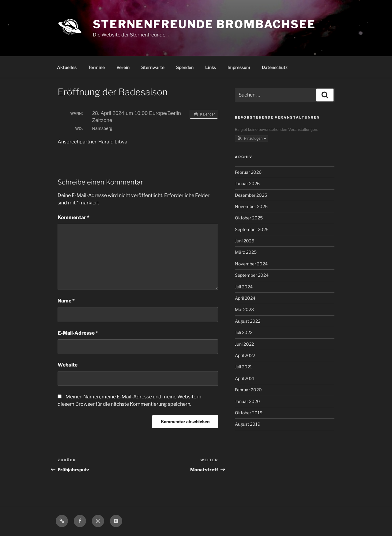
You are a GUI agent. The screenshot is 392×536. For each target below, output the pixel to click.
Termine (96, 67)
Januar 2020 (247, 401)
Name (66, 301)
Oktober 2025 (249, 218)
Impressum (239, 67)
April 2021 (245, 378)
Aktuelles (67, 67)
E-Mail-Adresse (78, 333)
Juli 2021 (243, 367)
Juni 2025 (245, 241)
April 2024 (245, 298)
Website (68, 365)
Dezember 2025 (251, 195)
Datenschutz (275, 67)
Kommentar (73, 217)
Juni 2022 (244, 344)
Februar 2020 (248, 390)
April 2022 (245, 355)
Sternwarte (153, 67)
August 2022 (248, 321)
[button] (251, 139)
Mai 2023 (244, 309)
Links (211, 67)
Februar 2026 (248, 172)
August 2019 (248, 424)
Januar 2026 (247, 183)
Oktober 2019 (249, 413)
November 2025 (251, 206)
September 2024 (252, 275)
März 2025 (246, 252)
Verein (123, 67)
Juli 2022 (244, 332)
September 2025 (252, 229)
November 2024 (251, 264)
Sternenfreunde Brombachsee (204, 24)
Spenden (185, 67)
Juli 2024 (244, 287)
